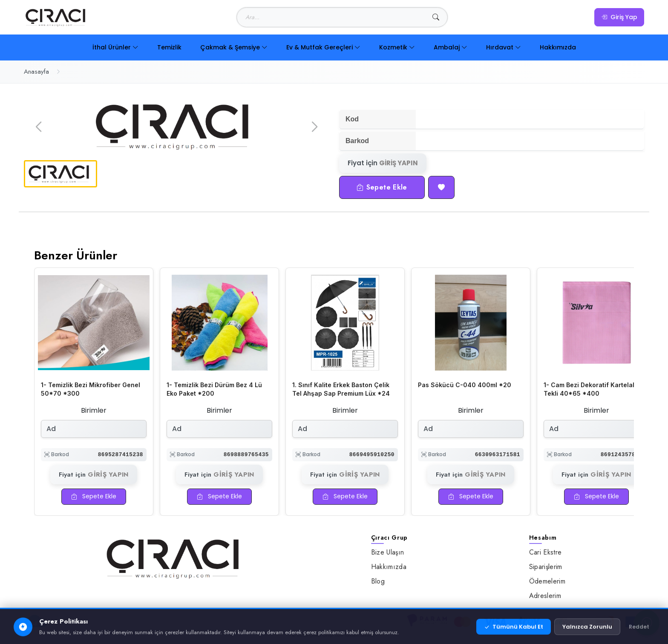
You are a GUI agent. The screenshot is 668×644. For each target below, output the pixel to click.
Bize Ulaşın (388, 552)
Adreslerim (545, 596)
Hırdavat (504, 47)
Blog (378, 581)
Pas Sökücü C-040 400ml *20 (465, 385)
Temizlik (169, 47)
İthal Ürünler (115, 47)
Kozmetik (397, 47)
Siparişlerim (546, 567)
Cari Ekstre (546, 552)
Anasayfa (36, 72)
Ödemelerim (547, 581)
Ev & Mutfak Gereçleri (323, 47)
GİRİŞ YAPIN (399, 163)
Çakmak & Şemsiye (234, 47)
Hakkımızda (558, 47)
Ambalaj (451, 47)
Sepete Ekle (382, 187)
